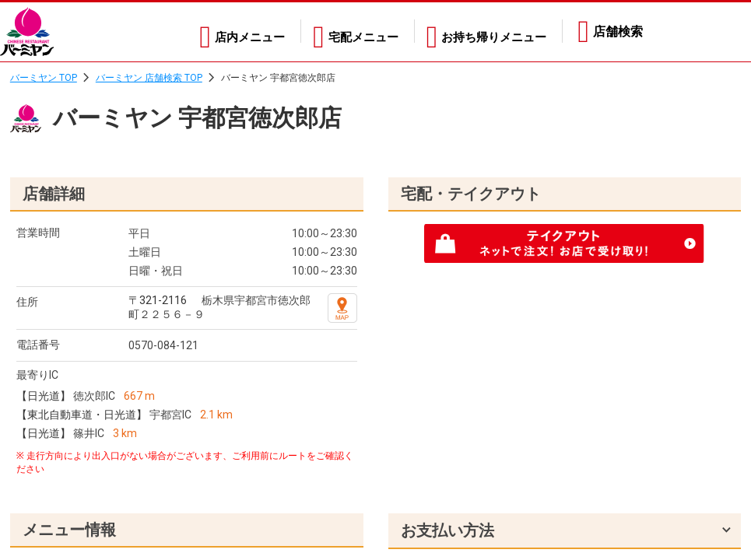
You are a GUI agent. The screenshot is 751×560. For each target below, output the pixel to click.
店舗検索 (618, 31)
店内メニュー (230, 31)
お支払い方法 (447, 530)
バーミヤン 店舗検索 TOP (149, 78)
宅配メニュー (351, 31)
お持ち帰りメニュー (490, 31)
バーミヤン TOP (44, 78)
